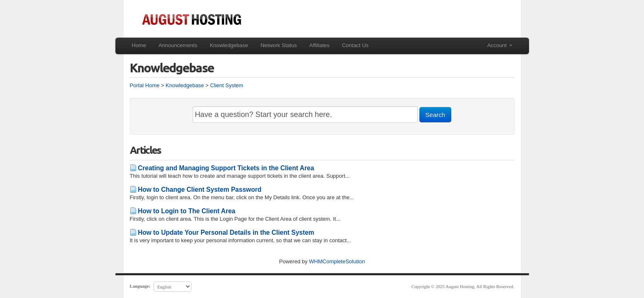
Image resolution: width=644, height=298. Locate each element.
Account (500, 45)
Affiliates (320, 45)
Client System (227, 85)
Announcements (178, 45)
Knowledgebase (229, 45)
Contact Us (355, 45)
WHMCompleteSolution (337, 261)
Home (139, 45)
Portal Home (145, 85)
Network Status (279, 45)
